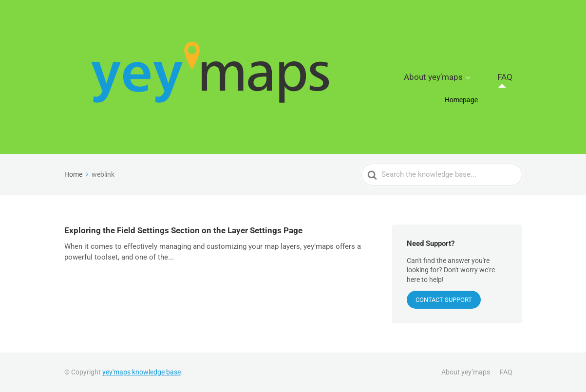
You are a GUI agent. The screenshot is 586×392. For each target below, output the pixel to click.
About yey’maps (456, 77)
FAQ (512, 77)
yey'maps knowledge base (142, 372)
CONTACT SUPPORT (444, 300)
